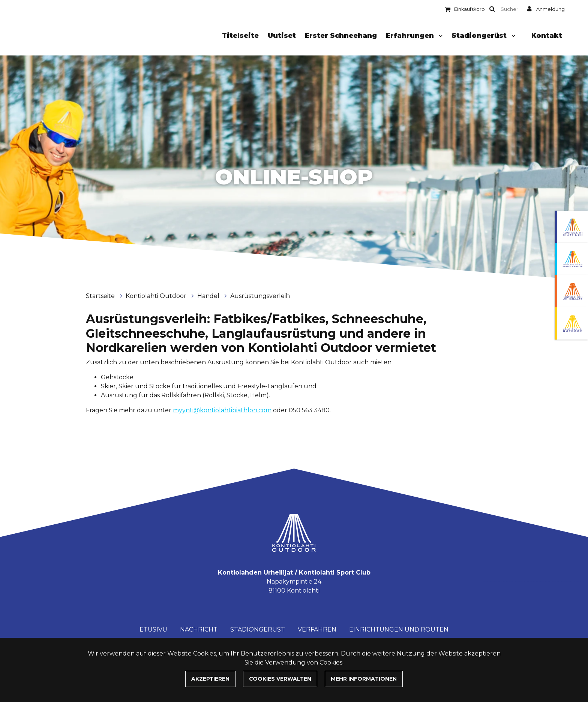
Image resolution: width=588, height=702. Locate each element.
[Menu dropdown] (439, 36)
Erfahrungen (411, 35)
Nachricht (199, 629)
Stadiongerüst (480, 35)
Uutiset (282, 35)
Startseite (101, 296)
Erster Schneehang (341, 35)
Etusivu (153, 629)
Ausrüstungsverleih (260, 296)
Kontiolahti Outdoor (157, 296)
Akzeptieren (210, 679)
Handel (209, 296)
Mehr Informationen (364, 679)
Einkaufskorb (469, 9)
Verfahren (317, 629)
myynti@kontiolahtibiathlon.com (222, 410)
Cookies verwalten (280, 679)
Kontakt (547, 35)
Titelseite (240, 35)
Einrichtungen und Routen (399, 629)
